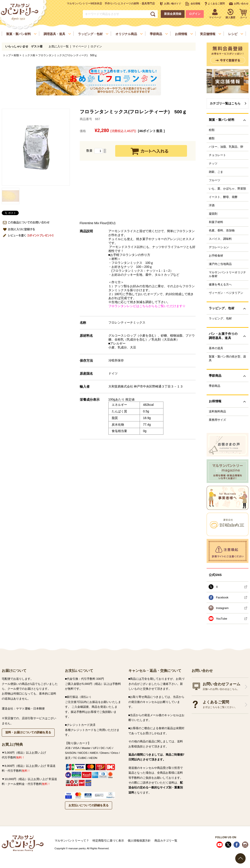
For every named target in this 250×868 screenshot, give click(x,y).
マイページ (80, 47)
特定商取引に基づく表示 (108, 841)
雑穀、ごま (216, 172)
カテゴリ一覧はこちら (225, 103)
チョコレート (217, 155)
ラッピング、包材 (220, 319)
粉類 (16, 55)
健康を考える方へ (220, 285)
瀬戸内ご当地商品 (220, 264)
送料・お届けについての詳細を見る (28, 732)
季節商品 (215, 386)
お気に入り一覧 (59, 47)
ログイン (195, 14)
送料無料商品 (217, 412)
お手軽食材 (216, 256)
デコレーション (219, 247)
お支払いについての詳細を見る (89, 805)
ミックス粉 (29, 55)
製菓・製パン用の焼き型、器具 (227, 359)
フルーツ (215, 180)
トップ (7, 55)
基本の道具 (216, 348)
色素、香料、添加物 (222, 231)
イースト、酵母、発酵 (223, 197)
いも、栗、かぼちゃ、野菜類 (227, 189)
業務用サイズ (217, 420)
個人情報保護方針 (139, 841)
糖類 (212, 138)
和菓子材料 (216, 222)
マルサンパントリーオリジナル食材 (227, 274)
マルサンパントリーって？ (72, 841)
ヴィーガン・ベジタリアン (226, 293)
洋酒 (212, 205)
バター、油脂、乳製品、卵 (226, 147)
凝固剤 (213, 214)
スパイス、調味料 (220, 239)
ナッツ (213, 164)
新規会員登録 (173, 14)
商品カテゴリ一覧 (166, 841)
